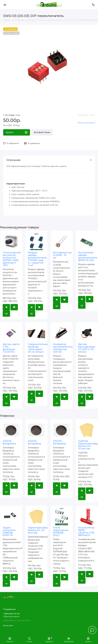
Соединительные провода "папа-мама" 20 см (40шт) (39, 348)
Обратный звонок (11, 617)
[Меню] (5, 5)
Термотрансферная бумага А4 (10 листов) (40, 530)
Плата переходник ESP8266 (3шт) (61, 531)
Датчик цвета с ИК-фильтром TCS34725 (11, 348)
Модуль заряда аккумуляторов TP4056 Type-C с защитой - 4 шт (37, 259)
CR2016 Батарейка (9, 442)
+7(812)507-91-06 (11, 614)
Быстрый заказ (42, 132)
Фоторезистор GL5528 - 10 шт (62, 255)
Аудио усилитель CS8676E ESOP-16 (9, 531)
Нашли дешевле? (86, 123)
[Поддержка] (93, 5)
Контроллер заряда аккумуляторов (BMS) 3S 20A (87, 256)
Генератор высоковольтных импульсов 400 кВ (63, 348)
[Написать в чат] (92, 630)
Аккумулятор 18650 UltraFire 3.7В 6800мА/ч (86, 531)
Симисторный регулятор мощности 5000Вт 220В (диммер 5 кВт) (12, 259)
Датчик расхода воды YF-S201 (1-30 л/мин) (87, 348)
